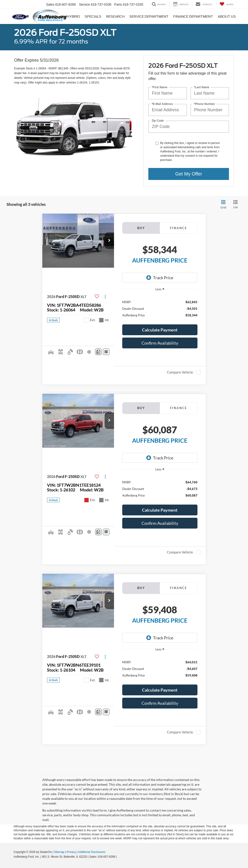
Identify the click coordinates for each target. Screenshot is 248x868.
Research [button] (115, 16)
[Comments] (98, 352)
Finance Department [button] (193, 16)
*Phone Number (205, 104)
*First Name (159, 87)
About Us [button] (227, 16)
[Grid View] (222, 205)
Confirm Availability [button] (160, 343)
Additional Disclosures (92, 852)
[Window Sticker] (106, 352)
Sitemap (59, 852)
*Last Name (202, 87)
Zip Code (158, 121)
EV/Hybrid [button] (70, 16)
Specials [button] (93, 16)
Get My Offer (189, 174)
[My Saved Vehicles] (226, 4)
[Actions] (105, 297)
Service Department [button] (149, 16)
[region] (160, 308)
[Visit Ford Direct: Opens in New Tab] (119, 857)
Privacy (71, 852)
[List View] (236, 205)
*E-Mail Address (162, 104)
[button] (109, 241)
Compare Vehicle (180, 372)
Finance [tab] (179, 228)
